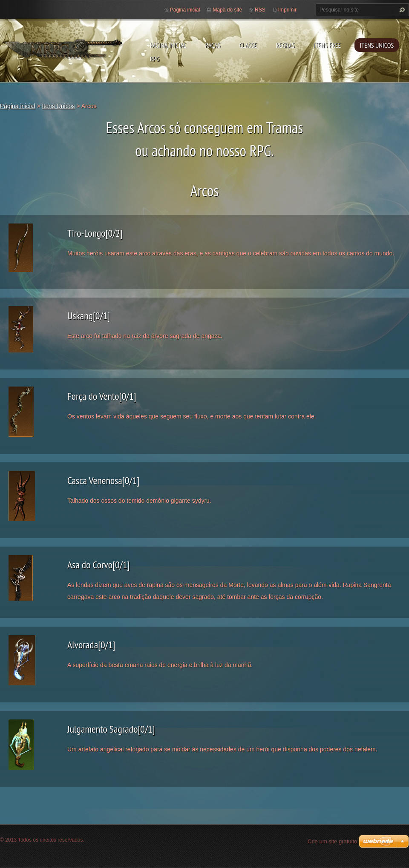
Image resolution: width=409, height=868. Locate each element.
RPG (155, 59)
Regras (285, 45)
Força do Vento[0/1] (102, 396)
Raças (213, 45)
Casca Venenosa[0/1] (103, 480)
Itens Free (327, 45)
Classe (248, 45)
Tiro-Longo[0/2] (95, 233)
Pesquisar (401, 10)
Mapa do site (227, 10)
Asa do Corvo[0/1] (98, 565)
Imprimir (287, 10)
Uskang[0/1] (89, 316)
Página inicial (168, 45)
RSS (260, 10)
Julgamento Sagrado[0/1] (111, 729)
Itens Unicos (377, 45)
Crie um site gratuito (332, 841)
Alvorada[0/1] (91, 645)
